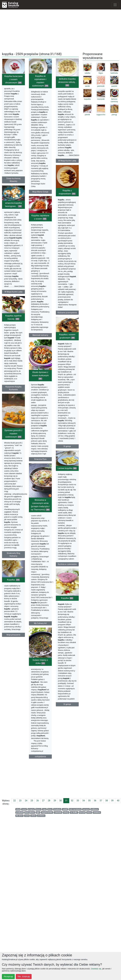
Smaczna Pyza (40, 472)
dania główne (30, 813)
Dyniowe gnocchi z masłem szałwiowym (13, 451)
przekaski (20, 813)
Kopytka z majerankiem (67, 198)
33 (78, 801)
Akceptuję (8, 976)
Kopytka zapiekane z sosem (40, 224)
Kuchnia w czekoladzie (67, 584)
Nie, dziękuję (24, 976)
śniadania (97, 813)
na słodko (74, 813)
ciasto (27, 816)
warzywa (86, 809)
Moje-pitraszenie (13, 658)
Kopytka (67, 624)
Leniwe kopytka (67, 488)
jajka (38, 813)
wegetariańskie (47, 813)
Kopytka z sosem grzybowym (67, 349)
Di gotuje (67, 460)
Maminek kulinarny (40, 342)
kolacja (66, 813)
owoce (89, 813)
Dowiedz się (96, 969)
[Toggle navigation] (115, 5)
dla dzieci (19, 816)
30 (61, 801)
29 (55, 801)
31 (66, 801)
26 (37, 801)
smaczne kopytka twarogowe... (14, 211)
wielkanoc (94, 809)
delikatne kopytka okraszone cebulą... (67, 82)
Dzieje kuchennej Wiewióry (13, 180)
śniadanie (57, 809)
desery (38, 809)
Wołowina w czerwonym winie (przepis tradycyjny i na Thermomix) (40, 523)
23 (20, 801)
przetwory (41, 816)
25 (32, 801)
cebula (33, 816)
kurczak (82, 813)
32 (72, 801)
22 (14, 801)
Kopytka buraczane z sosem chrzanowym (13, 79)
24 (26, 801)
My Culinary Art (40, 642)
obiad (18, 809)
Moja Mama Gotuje (40, 192)
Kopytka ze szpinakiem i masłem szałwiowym (40, 81)
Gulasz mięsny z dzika (35, 689)
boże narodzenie (75, 809)
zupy (44, 809)
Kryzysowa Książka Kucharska (13, 402)
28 (49, 801)
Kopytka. (13, 603)
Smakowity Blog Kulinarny (14, 572)
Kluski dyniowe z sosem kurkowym (40, 389)
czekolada (58, 813)
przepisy (31, 809)
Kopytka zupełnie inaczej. (13, 331)
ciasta (24, 809)
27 (43, 801)
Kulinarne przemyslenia (67, 318)
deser (50, 809)
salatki (65, 809)
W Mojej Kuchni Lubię (67, 161)
